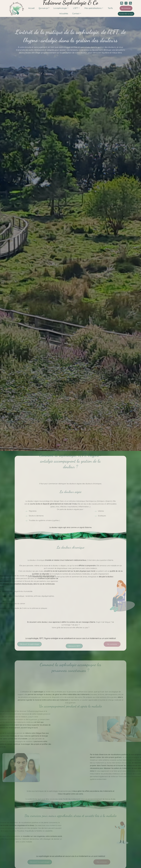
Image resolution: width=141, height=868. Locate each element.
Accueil (34, 8)
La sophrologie (61, 8)
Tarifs (108, 8)
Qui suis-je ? (46, 8)
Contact (76, 14)
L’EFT (76, 8)
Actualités (64, 13)
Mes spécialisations (92, 8)
